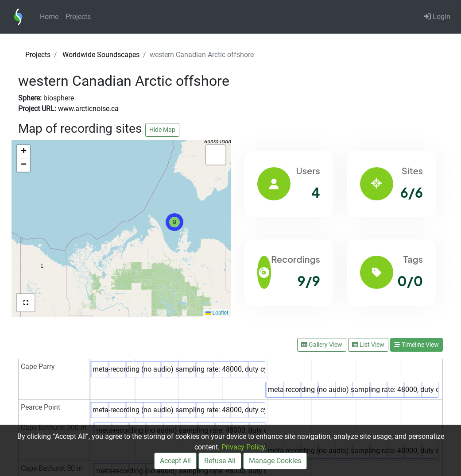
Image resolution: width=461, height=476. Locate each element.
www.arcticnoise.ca (88, 109)
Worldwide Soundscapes (101, 55)
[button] (42, 247)
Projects (78, 17)
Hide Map (162, 130)
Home (49, 17)
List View (368, 345)
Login (437, 17)
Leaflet (217, 313)
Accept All (175, 461)
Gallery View (322, 345)
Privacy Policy (243, 447)
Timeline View (416, 345)
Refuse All (220, 461)
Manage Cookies (275, 461)
